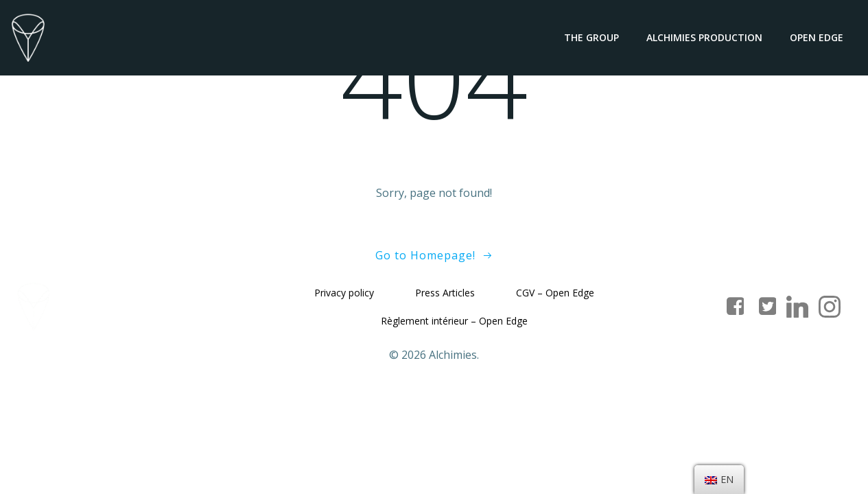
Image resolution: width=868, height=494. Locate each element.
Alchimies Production (704, 37)
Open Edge (817, 37)
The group (591, 37)
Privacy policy (344, 293)
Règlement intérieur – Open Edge (454, 321)
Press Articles (445, 293)
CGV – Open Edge (555, 293)
